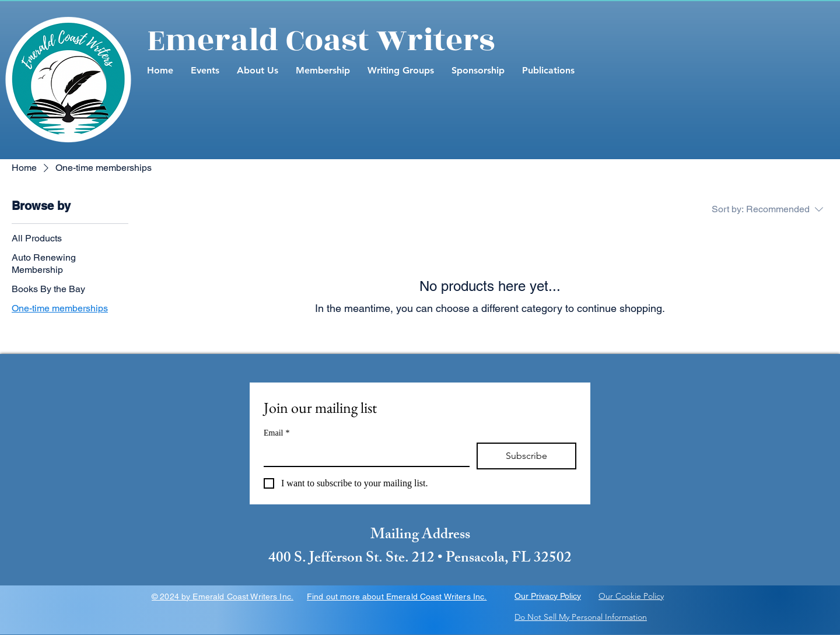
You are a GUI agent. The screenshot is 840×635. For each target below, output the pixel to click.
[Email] (363, 454)
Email (276, 433)
